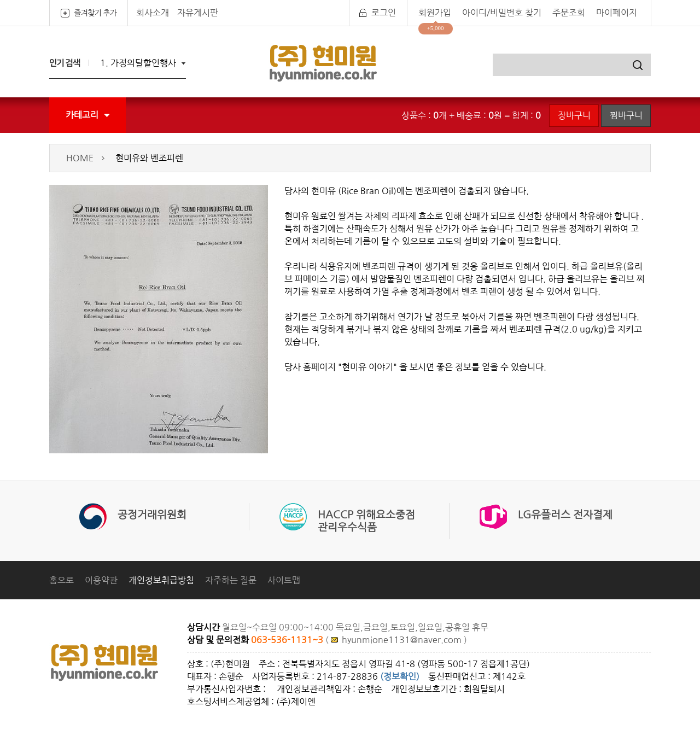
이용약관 (101, 580)
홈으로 (62, 580)
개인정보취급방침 (161, 580)
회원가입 (435, 13)
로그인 (384, 13)
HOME (80, 158)
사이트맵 (284, 580)
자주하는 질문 (231, 580)
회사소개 (153, 13)
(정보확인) (400, 676)
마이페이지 (617, 13)
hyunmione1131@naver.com (402, 640)
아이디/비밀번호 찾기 (502, 13)
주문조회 (569, 13)
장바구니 (574, 115)
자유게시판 (198, 13)
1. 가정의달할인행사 (138, 63)
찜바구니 (626, 115)
